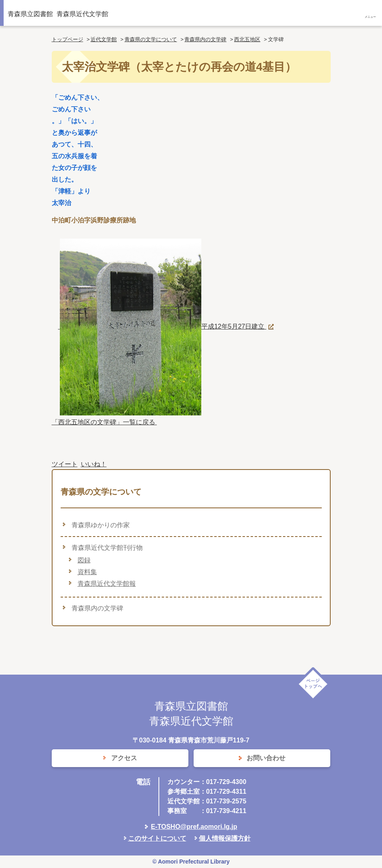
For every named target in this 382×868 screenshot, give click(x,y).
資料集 (87, 572)
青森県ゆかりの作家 (101, 525)
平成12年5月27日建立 (162, 326)
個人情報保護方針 (225, 838)
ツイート (65, 464)
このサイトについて (157, 838)
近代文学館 (104, 39)
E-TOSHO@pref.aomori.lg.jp (194, 827)
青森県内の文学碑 (205, 39)
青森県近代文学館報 (107, 584)
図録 (84, 560)
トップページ (68, 39)
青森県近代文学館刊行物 (107, 548)
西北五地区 (247, 39)
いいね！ (94, 464)
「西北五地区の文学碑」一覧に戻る (104, 422)
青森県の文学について (151, 39)
